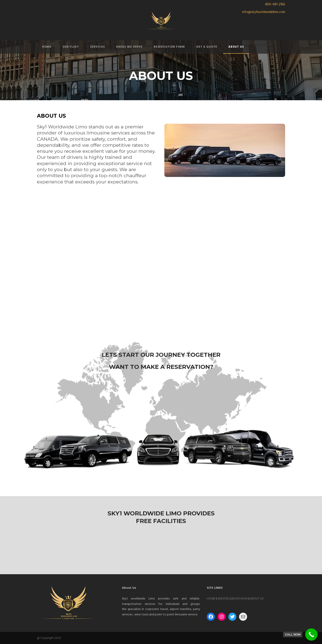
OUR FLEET (71, 47)
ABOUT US (236, 47)
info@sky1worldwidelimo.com (264, 12)
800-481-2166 (275, 4)
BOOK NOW (240, 599)
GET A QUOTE (207, 47)
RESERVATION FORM (169, 47)
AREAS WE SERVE (129, 47)
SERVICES (97, 47)
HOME (47, 47)
